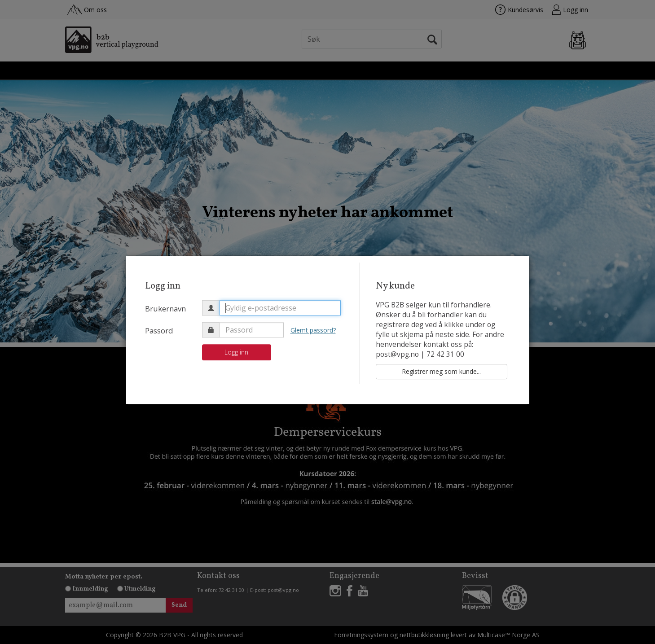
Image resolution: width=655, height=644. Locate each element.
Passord (159, 331)
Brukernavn (165, 309)
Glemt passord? (313, 330)
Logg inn (236, 352)
